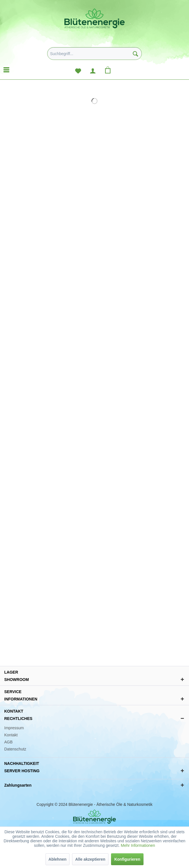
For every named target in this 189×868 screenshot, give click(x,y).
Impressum (14, 728)
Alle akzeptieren (90, 859)
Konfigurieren (127, 859)
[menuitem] (94, 56)
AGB (8, 742)
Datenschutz (15, 749)
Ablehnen (58, 859)
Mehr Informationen (138, 845)
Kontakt (11, 735)
